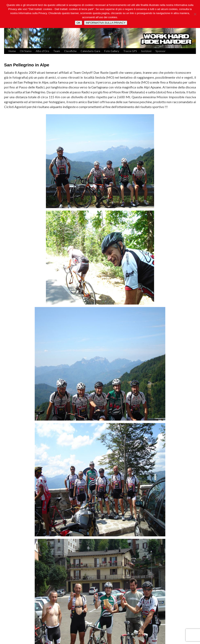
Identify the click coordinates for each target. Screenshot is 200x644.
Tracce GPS (130, 51)
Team (57, 51)
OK (78, 23)
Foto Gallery (112, 51)
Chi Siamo (26, 51)
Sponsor (161, 51)
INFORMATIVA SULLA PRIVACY (106, 23)
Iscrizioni (146, 51)
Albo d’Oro (42, 51)
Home (12, 51)
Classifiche (70, 51)
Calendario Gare (90, 51)
